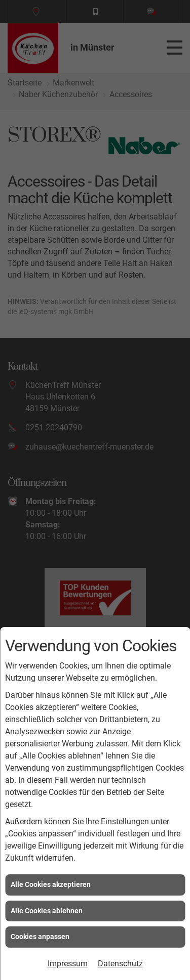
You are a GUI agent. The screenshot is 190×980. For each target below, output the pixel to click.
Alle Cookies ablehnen (47, 911)
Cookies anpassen (40, 937)
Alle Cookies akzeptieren (51, 884)
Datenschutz (120, 964)
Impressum (68, 964)
